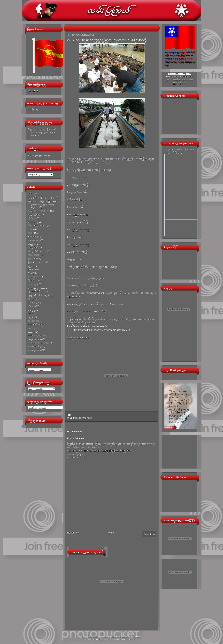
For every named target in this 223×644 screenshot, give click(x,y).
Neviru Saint (82, 338)
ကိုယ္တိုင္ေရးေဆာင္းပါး (39, 211)
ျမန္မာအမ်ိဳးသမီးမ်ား (36, 291)
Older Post (149, 534)
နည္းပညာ (33, 259)
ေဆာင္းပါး (34, 347)
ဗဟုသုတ (32, 269)
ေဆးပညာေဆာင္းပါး (39, 343)
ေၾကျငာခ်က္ (34, 350)
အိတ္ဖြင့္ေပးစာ (35, 339)
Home (111, 533)
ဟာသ (31, 313)
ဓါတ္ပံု (31, 244)
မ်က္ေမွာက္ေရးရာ (37, 288)
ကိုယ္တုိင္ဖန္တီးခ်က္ (34, 215)
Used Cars (131, 639)
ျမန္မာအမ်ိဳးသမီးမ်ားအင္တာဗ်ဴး (39, 295)
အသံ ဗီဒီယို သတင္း (37, 325)
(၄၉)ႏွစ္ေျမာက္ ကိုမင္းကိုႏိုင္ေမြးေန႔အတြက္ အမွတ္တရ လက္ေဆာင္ (43, 132)
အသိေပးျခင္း (35, 335)
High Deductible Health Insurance (113, 639)
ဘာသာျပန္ (33, 284)
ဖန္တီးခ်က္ (31, 266)
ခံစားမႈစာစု (33, 222)
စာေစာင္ (32, 237)
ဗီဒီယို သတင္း (34, 277)
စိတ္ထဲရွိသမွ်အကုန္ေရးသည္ (39, 155)
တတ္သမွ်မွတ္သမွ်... (34, 109)
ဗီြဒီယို (31, 281)
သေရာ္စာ (32, 310)
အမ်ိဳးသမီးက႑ (34, 321)
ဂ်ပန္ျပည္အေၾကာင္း (37, 225)
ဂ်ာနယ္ (31, 229)
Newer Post (73, 533)
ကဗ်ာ (30, 194)
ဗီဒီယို (30, 273)
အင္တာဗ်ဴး (31, 317)
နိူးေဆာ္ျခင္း (36, 262)
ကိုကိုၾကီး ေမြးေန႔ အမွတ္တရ (42, 197)
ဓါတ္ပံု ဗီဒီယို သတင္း (37, 251)
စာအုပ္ (31, 233)
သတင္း (32, 303)
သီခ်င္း (31, 306)
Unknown (88, 418)
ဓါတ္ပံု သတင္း (35, 255)
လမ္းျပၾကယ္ (104, 637)
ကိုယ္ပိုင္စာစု (32, 218)
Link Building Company (132, 637)
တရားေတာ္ (34, 240)
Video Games (93, 639)
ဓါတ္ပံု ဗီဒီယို (33, 247)
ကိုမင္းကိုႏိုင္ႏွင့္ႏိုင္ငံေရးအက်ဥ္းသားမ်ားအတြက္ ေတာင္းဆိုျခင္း (43, 204)
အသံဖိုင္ (31, 332)
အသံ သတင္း (34, 328)
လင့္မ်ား (31, 299)
